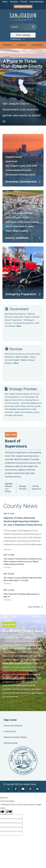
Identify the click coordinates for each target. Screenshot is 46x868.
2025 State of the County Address (22, 222)
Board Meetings (37, 2)
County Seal (23, 761)
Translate (28, 39)
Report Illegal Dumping (17, 231)
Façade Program (14, 157)
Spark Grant (11, 161)
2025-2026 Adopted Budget (19, 213)
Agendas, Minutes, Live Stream (9, 488)
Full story (7, 550)
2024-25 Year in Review (17, 218)
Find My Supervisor (36, 488)
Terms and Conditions (13, 726)
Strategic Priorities (23, 488)
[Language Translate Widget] (23, 35)
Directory (14, 2)
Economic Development (21, 182)
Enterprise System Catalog (15, 737)
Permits (24, 2)
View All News (35, 607)
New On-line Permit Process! (20, 226)
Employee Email (11, 743)
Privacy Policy (10, 731)
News (5, 2)
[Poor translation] (9, 812)
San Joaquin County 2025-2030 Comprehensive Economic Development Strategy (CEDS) (21, 170)
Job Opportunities (23, 6)
